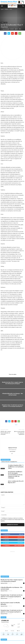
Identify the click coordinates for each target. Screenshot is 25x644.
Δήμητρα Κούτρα (6, 29)
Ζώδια (6, 22)
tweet (16, 425)
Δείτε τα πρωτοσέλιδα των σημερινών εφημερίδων (19, 433)
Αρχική (2, 9)
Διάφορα (2, 22)
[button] (23, 6)
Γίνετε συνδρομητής (19, 545)
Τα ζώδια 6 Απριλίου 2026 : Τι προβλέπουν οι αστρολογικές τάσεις (16, 467)
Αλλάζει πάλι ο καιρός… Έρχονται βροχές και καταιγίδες (6, 433)
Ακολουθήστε (20, 537)
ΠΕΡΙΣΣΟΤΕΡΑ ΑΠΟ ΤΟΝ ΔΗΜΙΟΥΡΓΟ (9, 462)
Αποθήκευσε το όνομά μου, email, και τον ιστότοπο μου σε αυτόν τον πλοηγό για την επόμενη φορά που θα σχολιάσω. (12, 520)
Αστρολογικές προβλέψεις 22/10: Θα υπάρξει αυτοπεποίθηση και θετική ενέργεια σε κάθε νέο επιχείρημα (15, 475)
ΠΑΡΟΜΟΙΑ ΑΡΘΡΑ (6, 460)
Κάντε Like (21, 534)
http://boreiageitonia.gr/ (12, 450)
